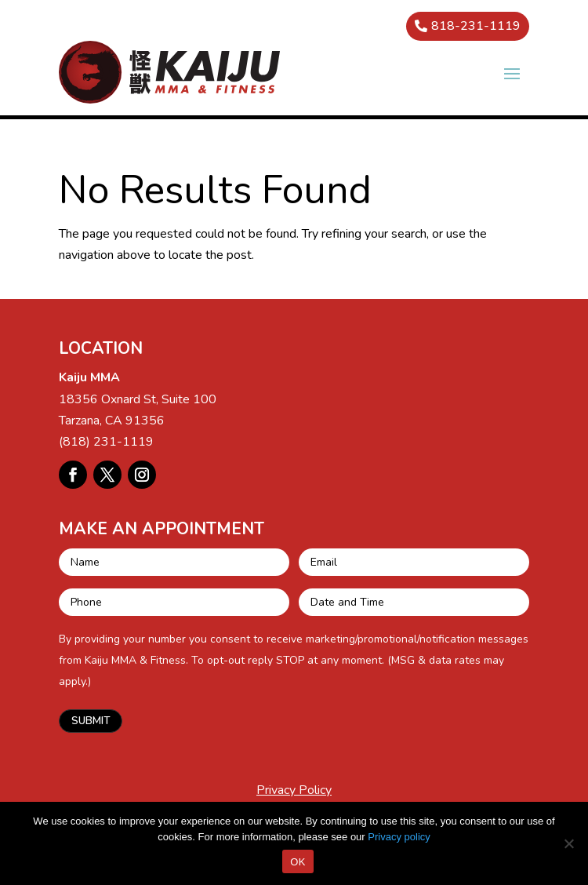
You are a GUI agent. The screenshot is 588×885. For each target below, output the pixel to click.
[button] (512, 73)
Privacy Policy (294, 790)
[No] (568, 843)
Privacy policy (399, 837)
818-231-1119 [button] (476, 26)
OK (298, 862)
